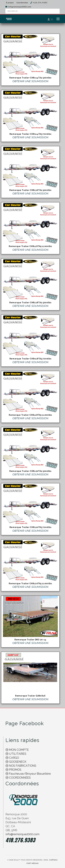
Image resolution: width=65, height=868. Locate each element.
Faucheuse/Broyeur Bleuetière (30, 774)
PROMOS (15, 770)
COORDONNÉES (20, 778)
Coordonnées (22, 3)
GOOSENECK (17, 762)
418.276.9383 (40, 3)
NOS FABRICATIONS (22, 766)
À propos (10, 3)
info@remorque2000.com (20, 7)
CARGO (14, 758)
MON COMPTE (19, 750)
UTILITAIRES (17, 754)
